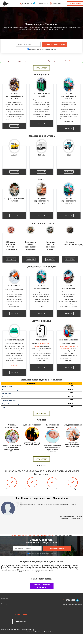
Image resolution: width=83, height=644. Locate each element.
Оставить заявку (75, 3)
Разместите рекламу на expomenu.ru (42, 586)
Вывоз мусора (22, 535)
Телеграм (72, 61)
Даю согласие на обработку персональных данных (42, 49)
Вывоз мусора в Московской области (41, 535)
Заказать (14, 126)
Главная (13, 535)
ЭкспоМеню (6, 599)
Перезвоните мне (46, 3)
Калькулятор (55, 3)
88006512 (27, 3)
